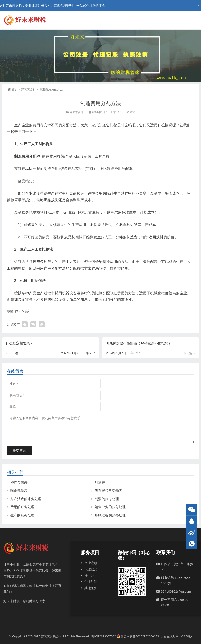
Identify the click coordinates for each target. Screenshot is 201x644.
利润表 (100, 483)
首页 (13, 89)
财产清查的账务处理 (26, 499)
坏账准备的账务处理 (110, 515)
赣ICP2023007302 (104, 636)
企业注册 (91, 563)
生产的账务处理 (22, 515)
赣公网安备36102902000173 (138, 636)
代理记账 (91, 569)
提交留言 (20, 450)
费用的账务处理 (22, 507)
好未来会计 (28, 89)
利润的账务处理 (107, 499)
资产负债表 (19, 483)
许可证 (89, 575)
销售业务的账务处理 (110, 507)
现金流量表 (19, 491)
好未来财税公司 (51, 636)
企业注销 (91, 582)
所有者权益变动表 (108, 491)
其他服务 (91, 588)
